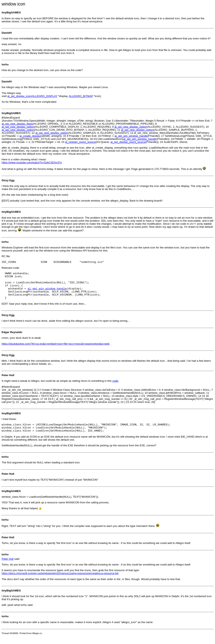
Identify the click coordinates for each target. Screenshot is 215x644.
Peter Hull (8, 567)
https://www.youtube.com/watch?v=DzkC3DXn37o (32, 162)
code (115, 387)
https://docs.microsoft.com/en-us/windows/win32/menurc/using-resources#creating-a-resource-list (60, 581)
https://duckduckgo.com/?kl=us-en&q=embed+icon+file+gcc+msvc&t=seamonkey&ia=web (56, 350)
